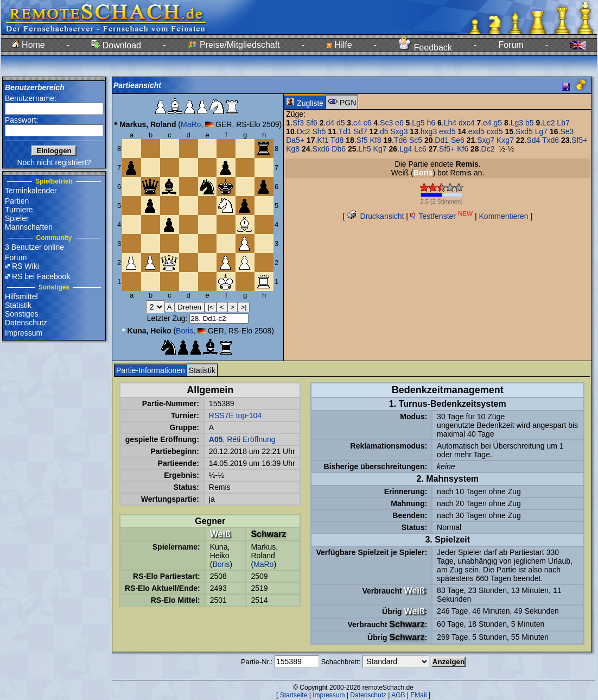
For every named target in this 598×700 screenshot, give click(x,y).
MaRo (191, 124)
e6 (399, 123)
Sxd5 (524, 131)
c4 (357, 123)
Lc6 (420, 149)
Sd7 (361, 131)
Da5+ (295, 140)
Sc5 (416, 140)
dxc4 (467, 123)
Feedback (425, 48)
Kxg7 (505, 140)
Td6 (400, 140)
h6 (431, 123)
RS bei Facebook (41, 276)
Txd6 (551, 140)
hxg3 (429, 131)
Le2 (548, 123)
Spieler (17, 218)
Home (28, 45)
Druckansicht (376, 216)
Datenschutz (26, 323)
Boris (185, 331)
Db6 (339, 149)
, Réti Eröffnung (242, 439)
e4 (487, 123)
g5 (498, 123)
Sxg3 (399, 131)
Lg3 (517, 123)
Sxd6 (321, 149)
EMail (418, 695)
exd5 (447, 131)
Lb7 (563, 123)
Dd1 (442, 140)
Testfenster (441, 216)
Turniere (19, 210)
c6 (368, 123)
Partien (17, 201)
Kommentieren (504, 216)
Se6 (458, 140)
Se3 (567, 131)
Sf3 (298, 123)
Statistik (18, 305)
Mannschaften (29, 227)
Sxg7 (486, 140)
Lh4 (450, 123)
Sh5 (319, 131)
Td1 (345, 131)
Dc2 (304, 131)
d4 (330, 123)
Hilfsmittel (21, 297)
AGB (398, 695)
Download (116, 45)
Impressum (24, 333)
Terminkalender (31, 191)
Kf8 (375, 140)
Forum (511, 45)
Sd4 (533, 140)
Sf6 (312, 123)
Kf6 (463, 149)
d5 (341, 123)
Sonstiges (21, 314)
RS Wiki (26, 266)
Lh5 (364, 149)
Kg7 (380, 149)
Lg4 (406, 149)
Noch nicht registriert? (54, 162)
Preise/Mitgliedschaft (234, 45)
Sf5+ (579, 140)
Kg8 (293, 149)
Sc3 (386, 123)
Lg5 (418, 123)
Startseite (294, 695)
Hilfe (339, 45)
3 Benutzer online (34, 247)
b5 (530, 123)
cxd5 (495, 131)
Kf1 (323, 140)
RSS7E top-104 (235, 415)
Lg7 (541, 131)
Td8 (337, 140)
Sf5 (362, 140)
